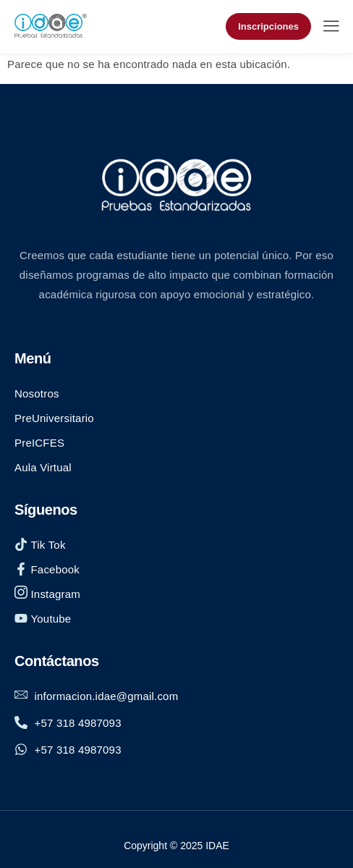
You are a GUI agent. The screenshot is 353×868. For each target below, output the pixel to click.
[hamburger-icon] (331, 28)
